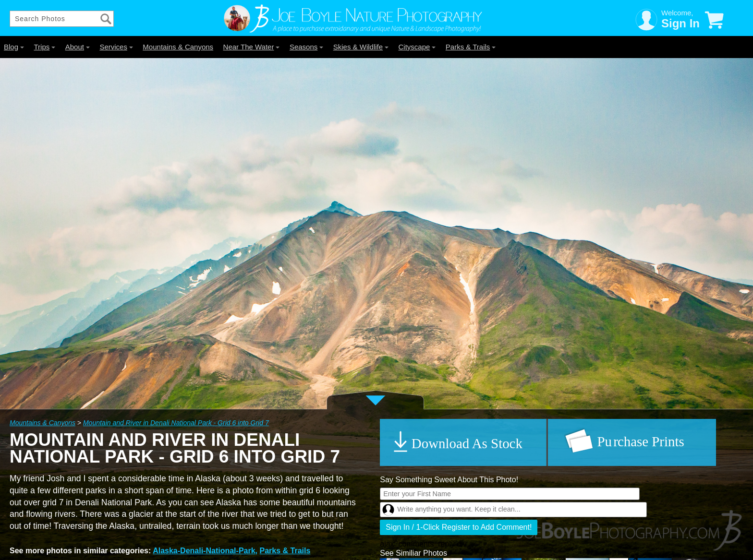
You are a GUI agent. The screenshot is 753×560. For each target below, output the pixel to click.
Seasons (306, 47)
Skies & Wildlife (361, 47)
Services (116, 47)
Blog (14, 47)
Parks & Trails (471, 47)
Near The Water (252, 47)
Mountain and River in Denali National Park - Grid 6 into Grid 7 (176, 423)
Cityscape (417, 47)
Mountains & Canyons (178, 47)
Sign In (680, 23)
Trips (44, 47)
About (78, 47)
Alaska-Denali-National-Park (204, 551)
